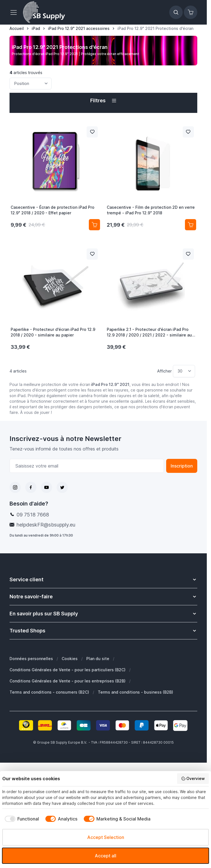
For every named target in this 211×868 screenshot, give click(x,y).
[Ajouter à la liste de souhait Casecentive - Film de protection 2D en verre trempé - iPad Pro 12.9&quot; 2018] (188, 132)
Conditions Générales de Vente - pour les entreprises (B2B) (68, 681)
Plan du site (98, 659)
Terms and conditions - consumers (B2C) (49, 692)
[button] (103, 101)
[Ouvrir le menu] (15, 12)
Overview (193, 779)
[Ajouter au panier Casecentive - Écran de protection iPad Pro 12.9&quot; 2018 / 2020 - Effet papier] (94, 225)
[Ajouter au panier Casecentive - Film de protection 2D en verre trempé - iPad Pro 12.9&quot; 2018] (191, 225)
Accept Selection (106, 837)
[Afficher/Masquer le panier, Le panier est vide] (191, 12)
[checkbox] (21, 819)
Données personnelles (31, 659)
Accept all (105, 856)
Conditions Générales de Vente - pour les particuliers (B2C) (68, 670)
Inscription (182, 466)
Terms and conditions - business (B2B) (135, 692)
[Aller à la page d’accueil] (17, 29)
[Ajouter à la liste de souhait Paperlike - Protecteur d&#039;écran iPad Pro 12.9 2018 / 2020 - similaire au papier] (92, 254)
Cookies (70, 659)
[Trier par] (31, 84)
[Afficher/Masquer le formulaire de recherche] (176, 12)
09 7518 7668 (33, 515)
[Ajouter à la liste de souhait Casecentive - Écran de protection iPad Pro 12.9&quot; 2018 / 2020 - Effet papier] (92, 132)
